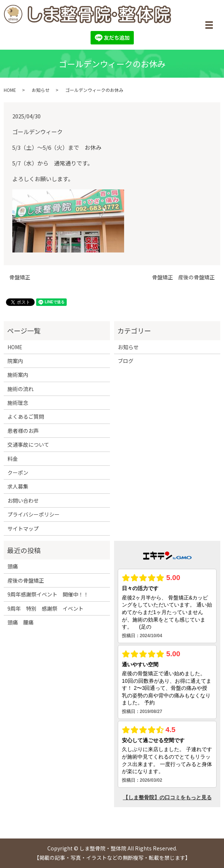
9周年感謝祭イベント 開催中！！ (48, 594)
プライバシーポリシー (34, 514)
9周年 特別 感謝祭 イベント (45, 608)
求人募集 (18, 486)
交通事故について (28, 444)
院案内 (15, 361)
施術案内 (18, 375)
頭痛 (15, 566)
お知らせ (41, 90)
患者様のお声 (23, 431)
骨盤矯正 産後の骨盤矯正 (183, 277)
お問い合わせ (23, 500)
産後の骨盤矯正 (28, 580)
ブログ (126, 361)
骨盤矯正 (20, 277)
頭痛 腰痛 (20, 622)
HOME (10, 90)
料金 (13, 459)
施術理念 (18, 403)
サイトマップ (23, 528)
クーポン (18, 472)
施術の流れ (20, 389)
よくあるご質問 (26, 416)
